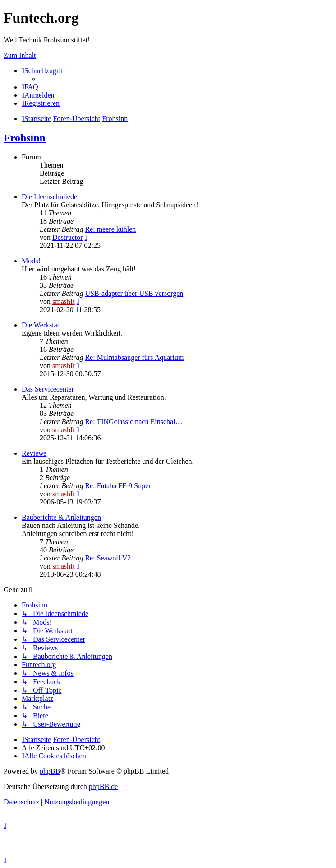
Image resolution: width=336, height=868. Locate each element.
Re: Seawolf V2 (108, 558)
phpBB (50, 771)
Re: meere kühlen (110, 229)
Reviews (34, 453)
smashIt (64, 301)
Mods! (31, 261)
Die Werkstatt (41, 325)
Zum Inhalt (20, 55)
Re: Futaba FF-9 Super (118, 486)
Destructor (68, 237)
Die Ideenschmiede (49, 197)
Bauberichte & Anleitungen (61, 517)
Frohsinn (25, 138)
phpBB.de (103, 786)
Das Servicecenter (48, 389)
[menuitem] (30, 87)
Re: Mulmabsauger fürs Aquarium (134, 357)
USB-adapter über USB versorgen (134, 293)
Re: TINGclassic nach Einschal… (133, 422)
